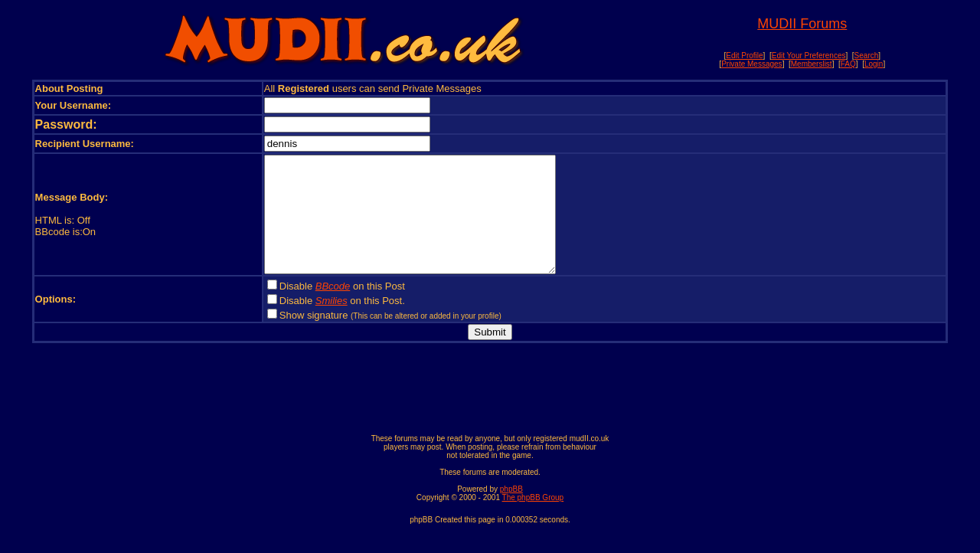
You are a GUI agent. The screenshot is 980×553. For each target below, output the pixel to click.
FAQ (848, 64)
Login (874, 64)
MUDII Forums (802, 24)
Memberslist (812, 64)
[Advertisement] (490, 414)
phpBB (511, 512)
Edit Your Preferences (809, 56)
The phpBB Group (533, 520)
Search (867, 56)
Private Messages (751, 64)
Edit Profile (744, 56)
